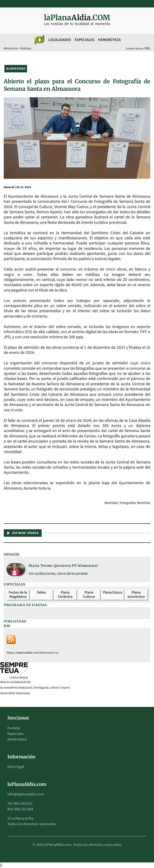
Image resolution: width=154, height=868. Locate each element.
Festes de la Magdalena (18, 594)
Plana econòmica (136, 594)
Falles (41, 592)
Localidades (60, 40)
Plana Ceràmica (65, 594)
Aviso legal (16, 767)
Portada (14, 728)
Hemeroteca (109, 40)
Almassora (11, 48)
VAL (147, 48)
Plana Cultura (89, 594)
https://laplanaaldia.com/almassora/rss (33, 653)
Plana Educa (112, 592)
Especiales (85, 40)
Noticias (26, 48)
